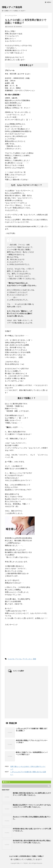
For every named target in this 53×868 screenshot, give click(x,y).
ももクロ (11, 659)
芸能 (34, 659)
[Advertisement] (20, 640)
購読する (7, 782)
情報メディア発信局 (12, 7)
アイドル (18, 659)
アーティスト (27, 659)
